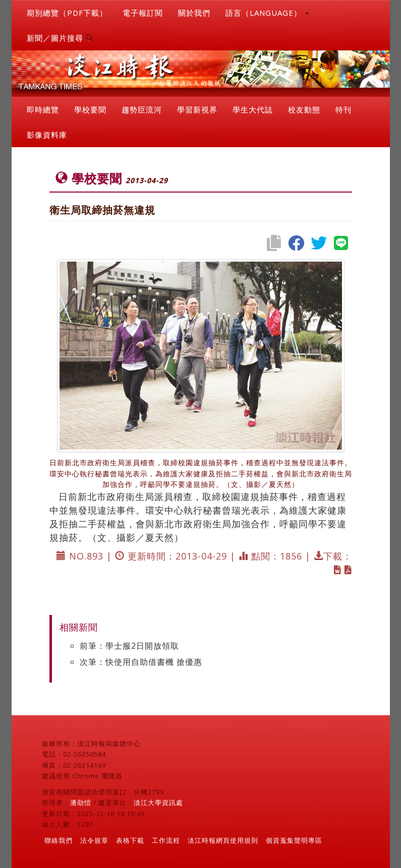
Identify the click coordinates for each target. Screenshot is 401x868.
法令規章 (94, 840)
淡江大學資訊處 (158, 802)
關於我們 (194, 13)
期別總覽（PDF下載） (67, 13)
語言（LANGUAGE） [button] (267, 13)
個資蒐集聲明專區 (294, 840)
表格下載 (130, 840)
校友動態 (304, 109)
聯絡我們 (59, 840)
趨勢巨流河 (142, 109)
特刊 (343, 109)
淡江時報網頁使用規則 (223, 840)
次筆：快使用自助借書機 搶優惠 (141, 662)
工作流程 (166, 840)
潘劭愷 (81, 802)
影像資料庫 (47, 135)
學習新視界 (197, 109)
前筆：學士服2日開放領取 (129, 646)
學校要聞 (90, 109)
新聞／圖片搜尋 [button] (60, 38)
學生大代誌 (253, 109)
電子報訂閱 (143, 13)
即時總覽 (43, 109)
